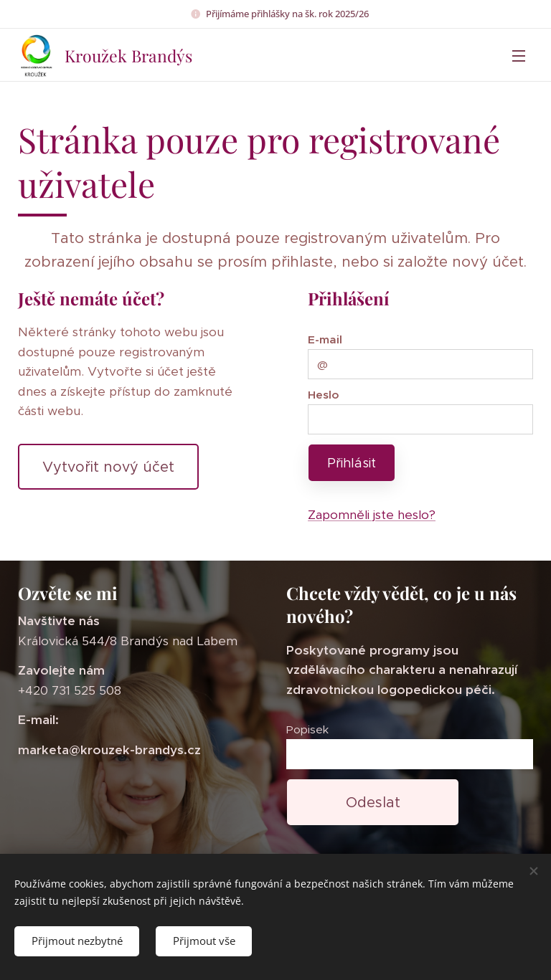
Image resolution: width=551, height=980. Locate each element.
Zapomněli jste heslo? (372, 515)
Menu (519, 56)
